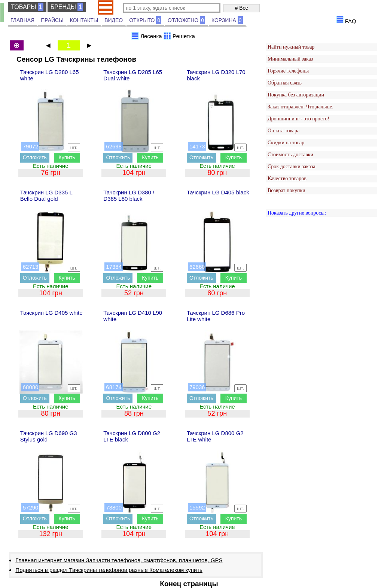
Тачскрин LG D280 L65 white (50, 75)
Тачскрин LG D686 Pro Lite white (216, 316)
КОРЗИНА (227, 20)
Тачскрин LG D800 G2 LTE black (132, 436)
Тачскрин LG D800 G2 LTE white (215, 436)
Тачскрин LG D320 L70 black (216, 75)
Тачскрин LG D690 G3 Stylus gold (49, 436)
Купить (67, 157)
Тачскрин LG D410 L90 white (133, 316)
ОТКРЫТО (145, 20)
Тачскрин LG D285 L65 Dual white (133, 75)
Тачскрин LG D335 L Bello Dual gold (46, 196)
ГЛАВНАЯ (22, 20)
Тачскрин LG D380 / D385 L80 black (129, 196)
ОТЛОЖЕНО (186, 20)
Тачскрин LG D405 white (51, 313)
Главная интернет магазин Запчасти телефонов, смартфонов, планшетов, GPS (119, 560)
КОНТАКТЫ (84, 20)
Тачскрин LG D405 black (218, 192)
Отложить (35, 157)
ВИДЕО (114, 20)
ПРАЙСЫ (52, 20)
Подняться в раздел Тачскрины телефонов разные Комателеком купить (109, 570)
